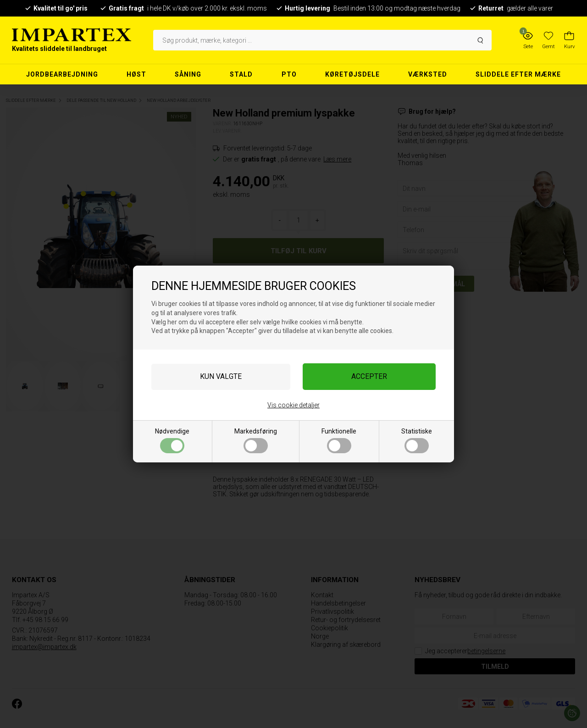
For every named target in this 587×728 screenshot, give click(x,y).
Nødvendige (172, 440)
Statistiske (417, 440)
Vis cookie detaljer (293, 405)
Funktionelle (339, 440)
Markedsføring (256, 440)
